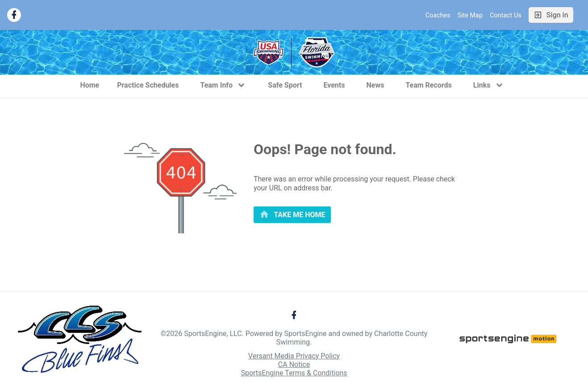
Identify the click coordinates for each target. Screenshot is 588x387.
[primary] (292, 215)
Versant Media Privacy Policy (294, 356)
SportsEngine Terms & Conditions (294, 373)
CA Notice (294, 364)
